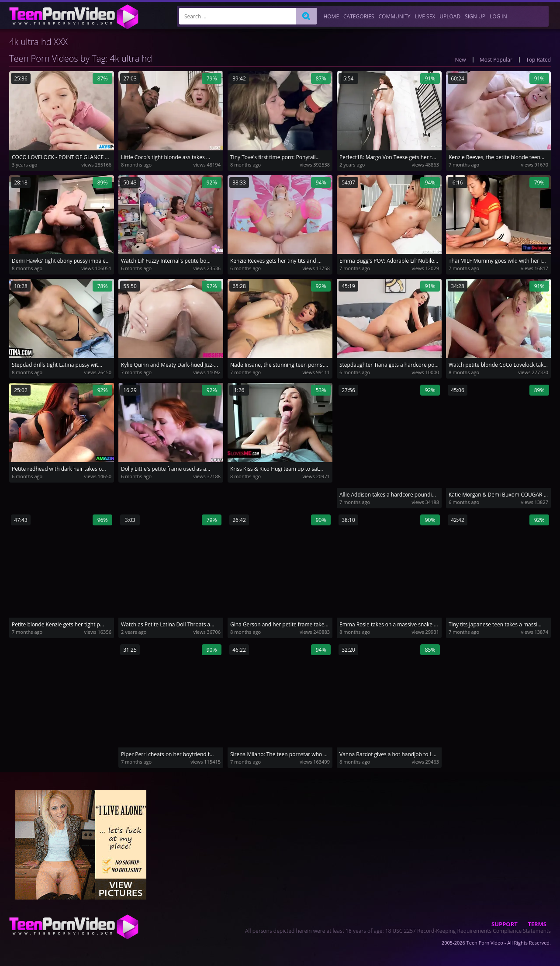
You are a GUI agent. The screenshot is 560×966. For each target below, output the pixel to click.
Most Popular (496, 60)
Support (505, 924)
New (461, 60)
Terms (537, 924)
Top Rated (538, 60)
